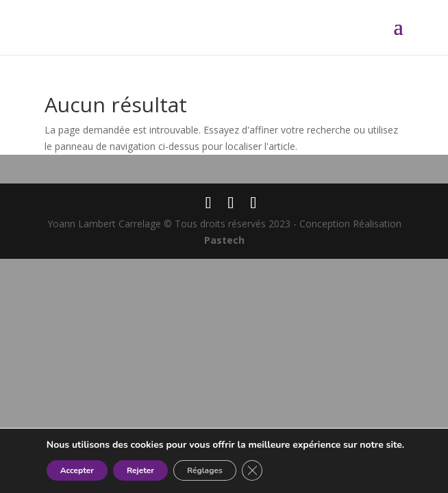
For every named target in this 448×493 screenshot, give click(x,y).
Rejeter (140, 470)
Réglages (205, 470)
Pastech (224, 240)
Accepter (77, 470)
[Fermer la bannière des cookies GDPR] (252, 470)
